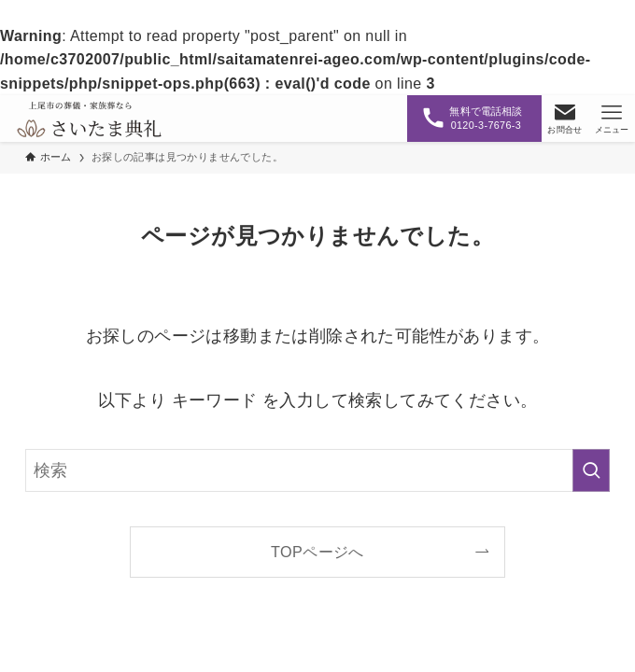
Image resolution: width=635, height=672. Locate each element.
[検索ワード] (317, 470)
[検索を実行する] (591, 470)
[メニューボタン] (612, 119)
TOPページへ (317, 552)
